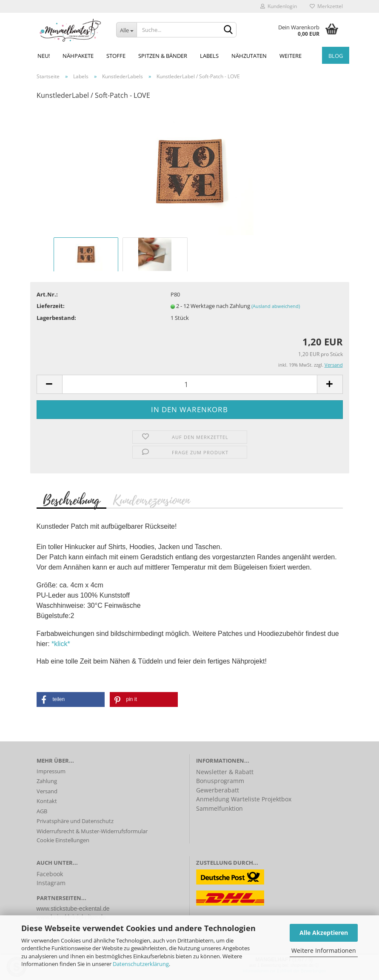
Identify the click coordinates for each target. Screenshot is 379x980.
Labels (209, 56)
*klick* (61, 644)
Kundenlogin (279, 6)
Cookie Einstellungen (63, 840)
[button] (71, 699)
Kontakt (47, 801)
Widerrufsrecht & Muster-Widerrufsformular (92, 831)
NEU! (44, 56)
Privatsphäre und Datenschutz (75, 821)
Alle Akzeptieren (324, 933)
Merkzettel (326, 6)
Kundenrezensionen (151, 500)
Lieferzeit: (51, 306)
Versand (47, 791)
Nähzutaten (249, 56)
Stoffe (116, 56)
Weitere (291, 56)
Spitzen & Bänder (163, 56)
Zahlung (47, 781)
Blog (336, 56)
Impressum (51, 771)
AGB (42, 811)
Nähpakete (78, 56)
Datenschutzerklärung (141, 964)
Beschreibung (71, 500)
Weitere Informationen (324, 950)
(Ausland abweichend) (276, 306)
